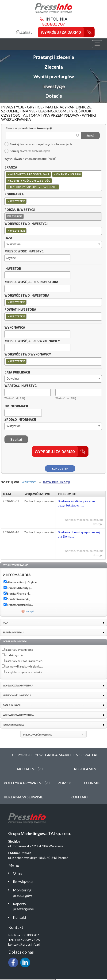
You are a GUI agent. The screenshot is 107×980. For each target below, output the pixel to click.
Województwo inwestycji (27, 224)
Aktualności (30, 769)
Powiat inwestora (20, 310)
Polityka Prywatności (27, 783)
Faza (8, 238)
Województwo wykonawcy (28, 355)
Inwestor (13, 269)
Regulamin (85, 769)
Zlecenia (53, 67)
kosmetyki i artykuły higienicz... (24, 666)
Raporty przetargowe (23, 906)
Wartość (29, 482)
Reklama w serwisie (23, 797)
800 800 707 (53, 24)
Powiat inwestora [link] (13, 725)
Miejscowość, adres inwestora (31, 282)
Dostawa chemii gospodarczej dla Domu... (79, 535)
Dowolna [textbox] (13, 379)
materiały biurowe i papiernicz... (24, 661)
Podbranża (14, 194)
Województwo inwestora (27, 296)
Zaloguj (25, 32)
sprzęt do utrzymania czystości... (24, 672)
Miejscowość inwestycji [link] (17, 695)
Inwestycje (53, 86)
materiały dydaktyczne (19, 650)
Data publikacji (17, 373)
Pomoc (65, 783)
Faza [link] (5, 623)
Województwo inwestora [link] (18, 715)
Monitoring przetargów (22, 893)
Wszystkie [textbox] (14, 244)
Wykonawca (15, 328)
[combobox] (53, 181)
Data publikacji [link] (12, 705)
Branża (11, 168)
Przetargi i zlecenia (53, 57)
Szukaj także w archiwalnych (27, 151)
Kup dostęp (60, 468)
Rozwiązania (23, 881)
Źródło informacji (20, 420)
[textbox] (61, 187)
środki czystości (15, 655)
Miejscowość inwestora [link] (37, 735)
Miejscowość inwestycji (25, 251)
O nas (17, 873)
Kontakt (20, 917)
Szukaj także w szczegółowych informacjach (38, 144)
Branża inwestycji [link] (13, 633)
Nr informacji (16, 406)
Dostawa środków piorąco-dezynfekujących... (76, 503)
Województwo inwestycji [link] (18, 686)
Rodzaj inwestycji (20, 210)
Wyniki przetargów (53, 76)
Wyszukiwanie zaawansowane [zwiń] (30, 159)
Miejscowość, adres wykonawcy (32, 341)
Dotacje (54, 96)
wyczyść (30, 611)
